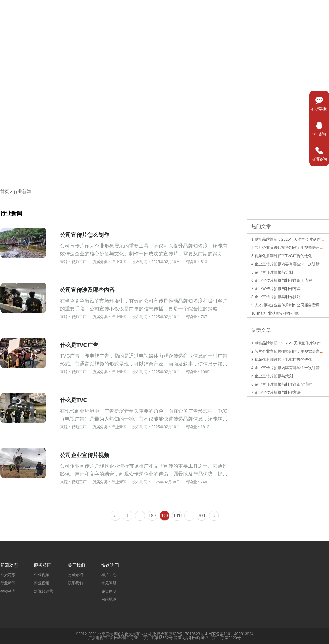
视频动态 (8, 591)
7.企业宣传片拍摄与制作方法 (276, 289)
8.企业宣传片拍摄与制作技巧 (276, 297)
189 (152, 516)
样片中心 (209, 10)
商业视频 (42, 583)
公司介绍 (75, 575)
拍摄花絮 (8, 575)
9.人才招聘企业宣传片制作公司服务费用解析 (289, 305)
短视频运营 (44, 591)
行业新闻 (22, 192)
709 (202, 516)
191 (177, 516)
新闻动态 (277, 10)
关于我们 (311, 10)
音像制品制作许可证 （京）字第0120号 (207, 638)
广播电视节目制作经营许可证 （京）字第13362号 (130, 638)
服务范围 (243, 10)
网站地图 (109, 599)
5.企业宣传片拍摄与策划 (272, 272)
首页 (179, 10)
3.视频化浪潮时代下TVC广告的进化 (282, 256)
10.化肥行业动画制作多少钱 (275, 313)
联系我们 (75, 583)
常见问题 (109, 583)
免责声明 (109, 591)
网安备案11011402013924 (231, 634)
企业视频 (42, 575)
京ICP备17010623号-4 (188, 634)
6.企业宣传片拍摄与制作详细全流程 (282, 280)
